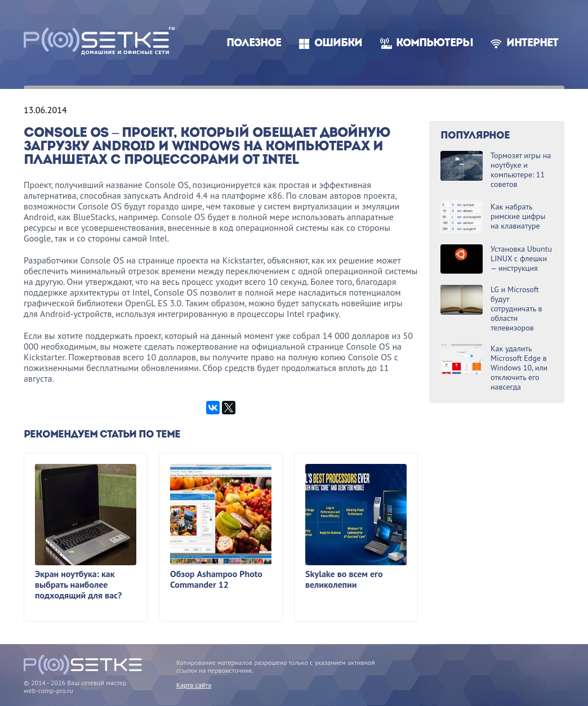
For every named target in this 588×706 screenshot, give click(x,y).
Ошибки (338, 44)
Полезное (254, 44)
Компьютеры (435, 44)
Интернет (532, 44)
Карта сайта (194, 685)
